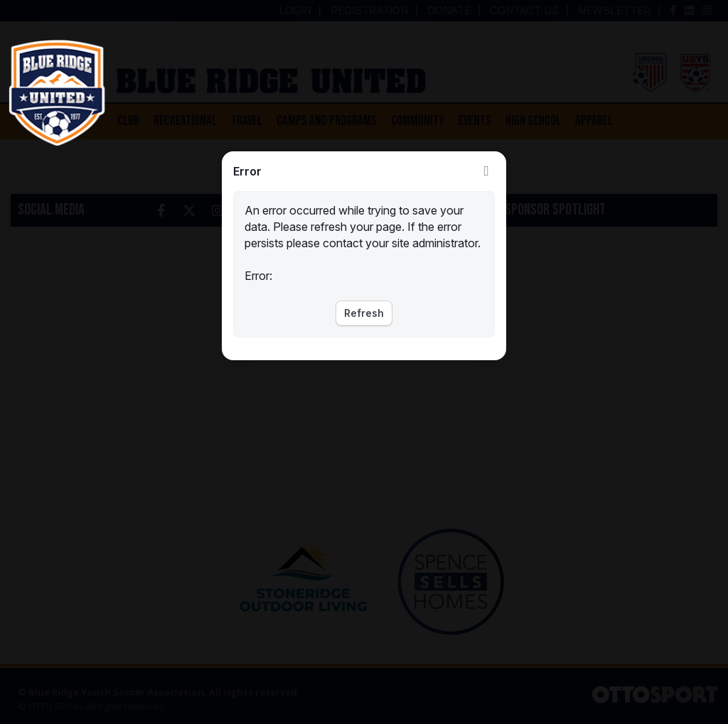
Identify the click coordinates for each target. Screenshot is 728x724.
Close (486, 171)
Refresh (364, 313)
